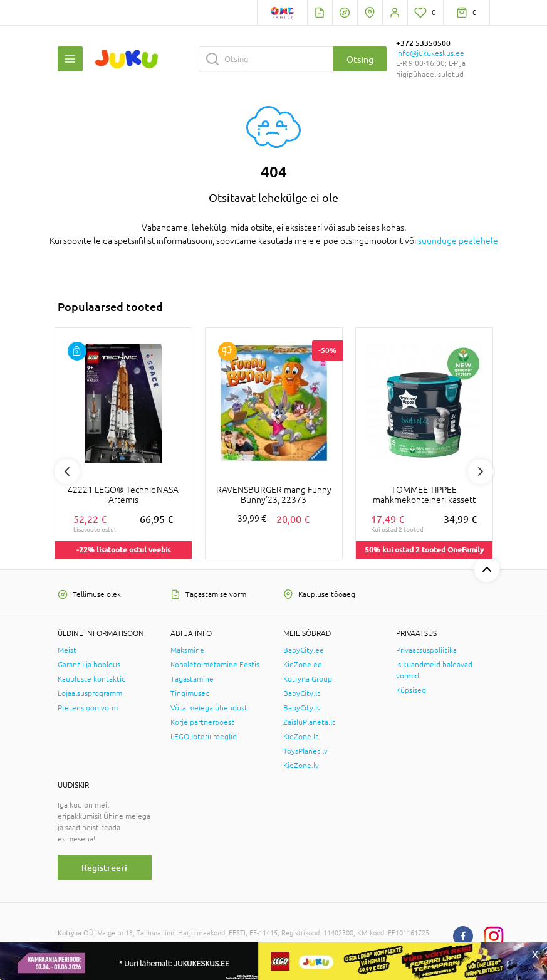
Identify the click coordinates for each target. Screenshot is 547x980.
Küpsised (411, 690)
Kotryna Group (308, 679)
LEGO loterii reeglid (204, 737)
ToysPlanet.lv (305, 751)
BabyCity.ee (304, 650)
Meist (67, 650)
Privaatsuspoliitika (426, 650)
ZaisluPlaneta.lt (309, 722)
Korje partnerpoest (202, 722)
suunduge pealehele (458, 241)
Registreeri (104, 867)
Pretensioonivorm (88, 708)
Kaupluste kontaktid (92, 679)
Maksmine (187, 650)
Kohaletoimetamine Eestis (215, 665)
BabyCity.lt (302, 693)
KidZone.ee (303, 665)
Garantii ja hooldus (89, 665)
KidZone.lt (301, 737)
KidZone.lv (301, 766)
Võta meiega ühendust (209, 708)
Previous (67, 472)
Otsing (360, 59)
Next (481, 472)
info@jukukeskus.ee (430, 53)
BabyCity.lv (302, 708)
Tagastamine (192, 679)
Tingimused (190, 693)
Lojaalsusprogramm (90, 693)
